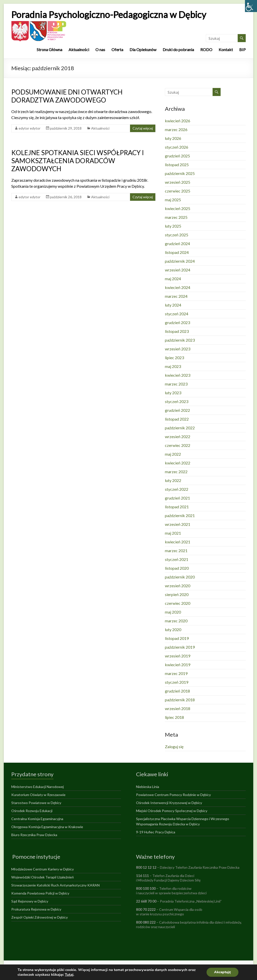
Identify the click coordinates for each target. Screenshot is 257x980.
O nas (100, 50)
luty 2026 (173, 138)
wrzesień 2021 (178, 524)
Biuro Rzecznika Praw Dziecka (34, 835)
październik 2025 (180, 173)
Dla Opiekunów (143, 50)
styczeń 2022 (177, 489)
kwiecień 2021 (178, 542)
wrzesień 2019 (178, 656)
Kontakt (226, 50)
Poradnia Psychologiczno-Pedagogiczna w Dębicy (109, 15)
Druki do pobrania (178, 50)
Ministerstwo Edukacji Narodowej (38, 787)
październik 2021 (180, 515)
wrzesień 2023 (178, 349)
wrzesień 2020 (178, 586)
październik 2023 (180, 340)
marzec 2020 (176, 621)
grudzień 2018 (177, 691)
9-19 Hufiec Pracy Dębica (156, 832)
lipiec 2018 (174, 717)
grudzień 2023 (177, 322)
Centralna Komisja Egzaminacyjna (37, 819)
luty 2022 (173, 480)
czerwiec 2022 (178, 445)
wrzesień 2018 (178, 708)
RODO (206, 50)
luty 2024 (173, 305)
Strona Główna (49, 50)
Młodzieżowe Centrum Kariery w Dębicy (43, 869)
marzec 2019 (176, 673)
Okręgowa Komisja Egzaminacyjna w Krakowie (47, 827)
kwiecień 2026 (178, 121)
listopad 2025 (177, 165)
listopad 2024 (177, 252)
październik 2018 (180, 700)
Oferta (117, 50)
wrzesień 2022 (178, 436)
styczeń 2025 (177, 235)
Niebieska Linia (148, 787)
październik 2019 (180, 647)
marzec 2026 (176, 129)
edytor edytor (29, 128)
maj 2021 (173, 533)
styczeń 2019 (177, 682)
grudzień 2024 (177, 243)
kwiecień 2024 (178, 287)
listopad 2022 (177, 419)
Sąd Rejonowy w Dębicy (30, 901)
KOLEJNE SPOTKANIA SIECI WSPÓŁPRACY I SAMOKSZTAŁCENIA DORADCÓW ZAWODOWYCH (78, 161)
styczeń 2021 (177, 559)
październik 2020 (180, 577)
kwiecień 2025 (178, 208)
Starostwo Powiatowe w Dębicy (36, 803)
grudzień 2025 (177, 156)
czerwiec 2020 (178, 603)
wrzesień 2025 (178, 182)
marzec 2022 (176, 472)
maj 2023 (173, 366)
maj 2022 (173, 454)
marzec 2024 (176, 296)
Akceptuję (222, 972)
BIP (242, 50)
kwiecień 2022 (178, 463)
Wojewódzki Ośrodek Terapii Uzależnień (43, 877)
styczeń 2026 (177, 147)
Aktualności (79, 50)
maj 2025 (173, 200)
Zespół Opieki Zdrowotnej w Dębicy (40, 917)
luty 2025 (173, 226)
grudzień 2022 (177, 410)
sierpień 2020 (177, 594)
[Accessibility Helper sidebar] (251, 6)
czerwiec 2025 (178, 191)
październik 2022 (180, 428)
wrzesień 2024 (178, 270)
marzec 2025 (176, 217)
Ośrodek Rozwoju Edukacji (32, 811)
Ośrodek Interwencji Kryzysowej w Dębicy (169, 803)
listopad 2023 (177, 331)
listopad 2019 (177, 638)
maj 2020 (173, 612)
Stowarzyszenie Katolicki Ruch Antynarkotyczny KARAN (55, 885)
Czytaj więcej (143, 128)
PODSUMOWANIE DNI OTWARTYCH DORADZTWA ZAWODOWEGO (67, 96)
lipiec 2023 (174, 358)
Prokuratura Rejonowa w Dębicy (36, 909)
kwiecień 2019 (178, 665)
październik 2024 (180, 261)
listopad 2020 (177, 568)
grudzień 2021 (177, 498)
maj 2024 (173, 279)
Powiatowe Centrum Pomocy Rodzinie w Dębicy (173, 795)
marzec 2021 (176, 551)
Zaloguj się (174, 747)
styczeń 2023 (177, 401)
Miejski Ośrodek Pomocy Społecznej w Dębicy (172, 811)
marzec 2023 (176, 384)
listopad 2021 (177, 507)
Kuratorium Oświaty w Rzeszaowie (38, 795)
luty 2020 (173, 629)
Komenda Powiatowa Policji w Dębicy (40, 893)
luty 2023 (173, 393)
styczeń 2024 (177, 314)
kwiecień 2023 (178, 375)
